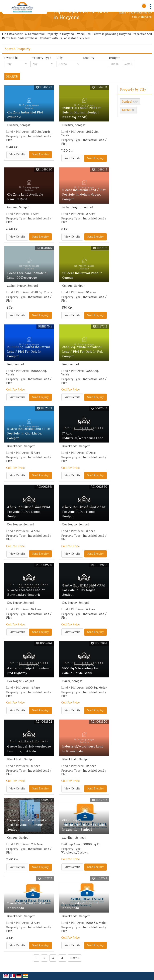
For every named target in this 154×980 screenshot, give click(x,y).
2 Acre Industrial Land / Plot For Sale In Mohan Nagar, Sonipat (84, 195)
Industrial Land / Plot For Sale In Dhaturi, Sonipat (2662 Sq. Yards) (82, 112)
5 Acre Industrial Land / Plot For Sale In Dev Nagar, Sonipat (84, 590)
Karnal (127, 110)
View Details (17, 155)
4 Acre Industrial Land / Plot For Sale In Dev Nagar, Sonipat (29, 512)
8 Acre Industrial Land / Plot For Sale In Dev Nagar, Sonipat (84, 512)
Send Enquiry (40, 155)
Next (75, 958)
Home (122, 13)
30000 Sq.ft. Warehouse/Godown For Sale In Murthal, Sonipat (84, 825)
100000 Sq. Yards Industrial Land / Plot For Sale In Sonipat (28, 352)
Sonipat (127, 102)
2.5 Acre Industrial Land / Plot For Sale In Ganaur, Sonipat (27, 825)
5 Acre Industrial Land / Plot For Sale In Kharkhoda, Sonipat (29, 433)
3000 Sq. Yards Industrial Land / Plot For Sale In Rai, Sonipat (83, 352)
